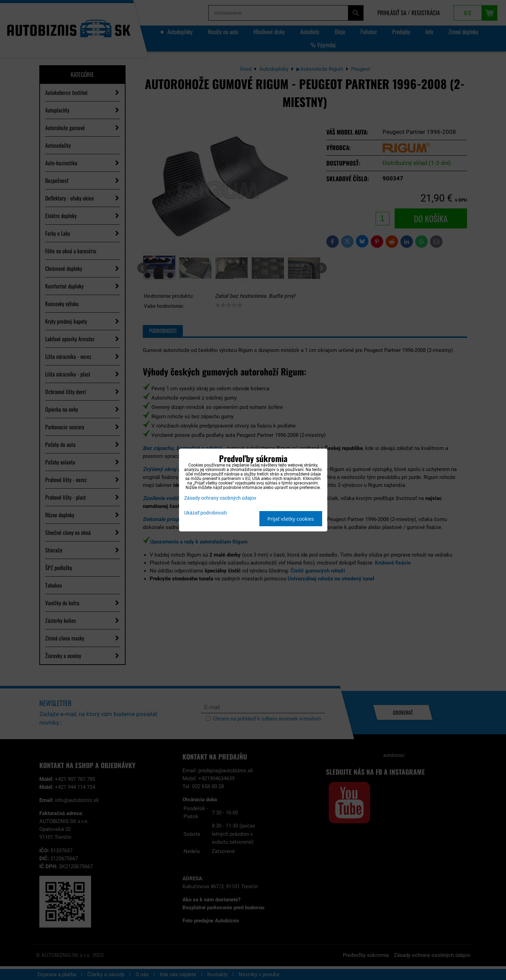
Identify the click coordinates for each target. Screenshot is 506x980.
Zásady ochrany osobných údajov (220, 498)
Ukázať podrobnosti (205, 513)
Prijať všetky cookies (291, 519)
